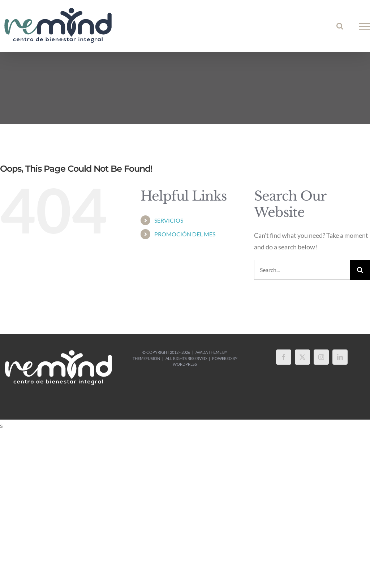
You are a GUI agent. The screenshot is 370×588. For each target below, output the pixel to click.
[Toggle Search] (340, 26)
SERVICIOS (169, 220)
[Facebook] (284, 357)
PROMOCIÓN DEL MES (185, 234)
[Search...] (302, 270)
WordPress (185, 364)
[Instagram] (321, 357)
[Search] (360, 270)
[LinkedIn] (340, 357)
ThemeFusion (146, 358)
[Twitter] (302, 357)
